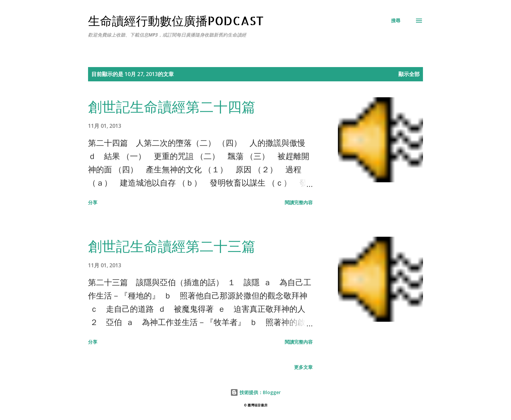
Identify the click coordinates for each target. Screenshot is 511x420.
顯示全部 (409, 74)
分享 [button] (93, 202)
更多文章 (303, 367)
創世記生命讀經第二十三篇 (172, 246)
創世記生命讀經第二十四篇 (172, 106)
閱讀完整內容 (299, 202)
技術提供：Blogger (255, 392)
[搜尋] (396, 21)
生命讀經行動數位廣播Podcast (176, 21)
